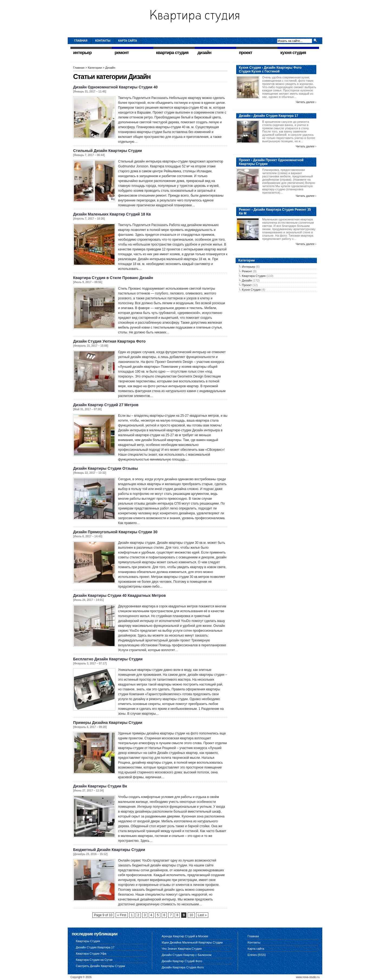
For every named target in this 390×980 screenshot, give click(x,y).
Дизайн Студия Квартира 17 (95, 947)
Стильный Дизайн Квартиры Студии (108, 151)
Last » (202, 915)
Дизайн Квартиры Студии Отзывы (105, 468)
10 (191, 915)
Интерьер (248, 267)
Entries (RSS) (257, 955)
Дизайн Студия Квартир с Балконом (186, 955)
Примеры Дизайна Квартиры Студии (108, 723)
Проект (247, 285)
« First (122, 915)
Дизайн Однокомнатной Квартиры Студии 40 (115, 87)
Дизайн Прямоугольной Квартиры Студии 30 (115, 532)
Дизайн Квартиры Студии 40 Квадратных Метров (119, 595)
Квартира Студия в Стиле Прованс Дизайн (113, 278)
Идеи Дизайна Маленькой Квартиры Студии (192, 942)
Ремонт (247, 271)
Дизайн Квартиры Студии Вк (100, 786)
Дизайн (247, 280)
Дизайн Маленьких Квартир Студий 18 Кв (112, 214)
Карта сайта (128, 41)
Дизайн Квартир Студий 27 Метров (106, 405)
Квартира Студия (254, 276)
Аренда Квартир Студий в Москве (185, 936)
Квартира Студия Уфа (91, 953)
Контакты (103, 41)
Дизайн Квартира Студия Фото (183, 967)
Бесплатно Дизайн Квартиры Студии (108, 659)
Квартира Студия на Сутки (94, 960)
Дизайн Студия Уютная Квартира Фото (109, 341)
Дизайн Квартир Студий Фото (182, 961)
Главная (81, 41)
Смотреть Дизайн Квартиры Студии (100, 966)
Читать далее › (306, 102)
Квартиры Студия (88, 941)
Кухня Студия (251, 290)
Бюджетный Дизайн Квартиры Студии (109, 850)
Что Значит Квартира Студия (182, 949)
